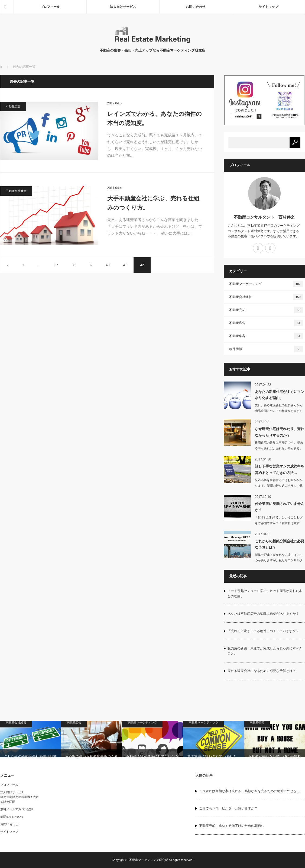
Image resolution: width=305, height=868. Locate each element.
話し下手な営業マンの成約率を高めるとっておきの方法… (280, 469)
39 (91, 265)
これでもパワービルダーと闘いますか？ (228, 808)
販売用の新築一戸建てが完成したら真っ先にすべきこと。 (265, 651)
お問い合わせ (196, 7)
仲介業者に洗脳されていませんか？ (280, 507)
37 (56, 265)
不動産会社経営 (16, 191)
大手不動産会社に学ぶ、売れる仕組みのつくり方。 (153, 203)
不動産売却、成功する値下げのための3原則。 (233, 826)
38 (73, 265)
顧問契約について (12, 817)
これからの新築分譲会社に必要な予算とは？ (280, 544)
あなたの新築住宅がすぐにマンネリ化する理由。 (280, 395)
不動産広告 (13, 106)
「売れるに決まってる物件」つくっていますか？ (263, 631)
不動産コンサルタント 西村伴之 (264, 217)
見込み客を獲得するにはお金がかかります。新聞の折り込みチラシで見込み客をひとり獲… (279, 486)
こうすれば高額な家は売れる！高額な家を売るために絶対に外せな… (249, 791)
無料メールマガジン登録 (17, 809)
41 (125, 265)
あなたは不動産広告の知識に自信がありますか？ (263, 614)
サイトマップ (268, 7)
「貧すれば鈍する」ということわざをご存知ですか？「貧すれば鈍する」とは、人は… (279, 523)
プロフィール (50, 7)
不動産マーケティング (266, 284)
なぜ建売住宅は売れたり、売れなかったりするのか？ (280, 432)
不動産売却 (266, 310)
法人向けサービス (123, 7)
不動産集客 (266, 336)
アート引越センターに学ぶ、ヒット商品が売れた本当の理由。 (265, 593)
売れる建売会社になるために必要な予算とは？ (262, 671)
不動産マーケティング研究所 (149, 860)
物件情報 (266, 349)
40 (108, 265)
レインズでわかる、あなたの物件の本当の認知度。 (155, 118)
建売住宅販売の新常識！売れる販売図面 (20, 799)
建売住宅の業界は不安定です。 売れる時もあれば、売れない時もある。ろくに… (279, 448)
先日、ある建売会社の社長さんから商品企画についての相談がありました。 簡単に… (279, 411)
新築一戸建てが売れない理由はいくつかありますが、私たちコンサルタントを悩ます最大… (279, 560)
